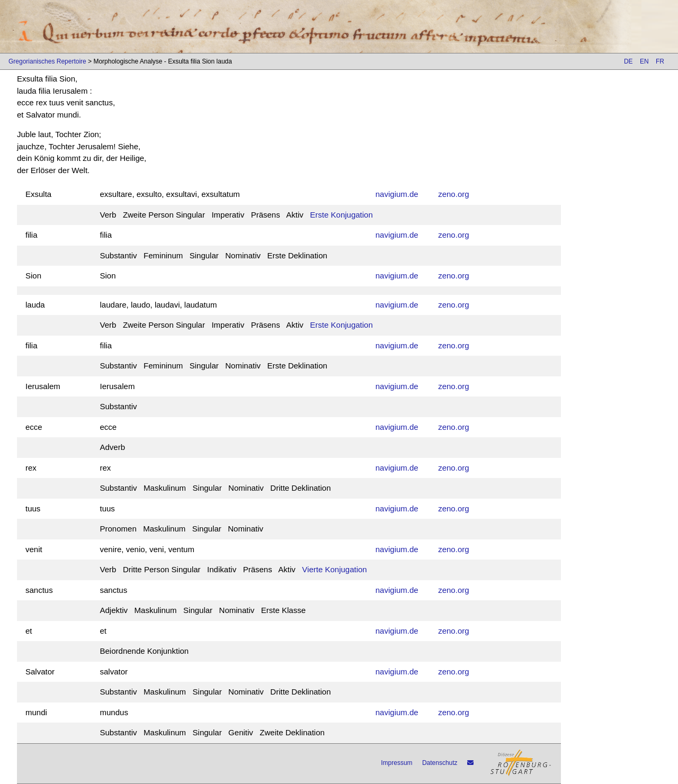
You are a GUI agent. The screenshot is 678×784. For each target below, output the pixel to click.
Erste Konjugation (341, 215)
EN (644, 61)
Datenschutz (440, 763)
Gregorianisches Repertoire (47, 61)
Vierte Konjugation (334, 569)
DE (628, 61)
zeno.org (453, 194)
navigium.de (397, 194)
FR (660, 61)
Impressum (396, 763)
